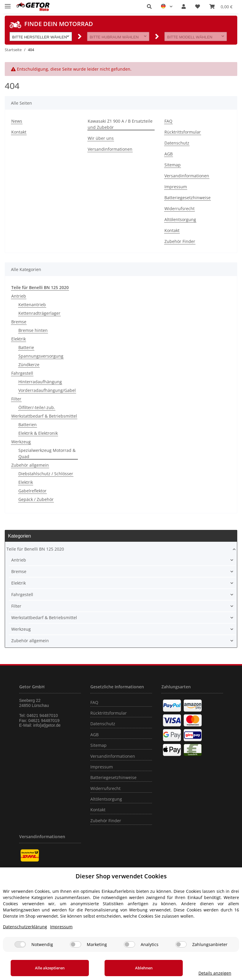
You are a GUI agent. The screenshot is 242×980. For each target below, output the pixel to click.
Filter (16, 399)
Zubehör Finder (180, 241)
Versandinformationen (110, 149)
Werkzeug (21, 442)
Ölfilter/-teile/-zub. (37, 407)
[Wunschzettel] (198, 7)
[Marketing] (76, 944)
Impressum (176, 187)
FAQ (168, 121)
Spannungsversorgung (41, 356)
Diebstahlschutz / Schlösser (46, 474)
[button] (149, 7)
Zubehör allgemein (30, 465)
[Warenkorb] (221, 7)
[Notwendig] (20, 944)
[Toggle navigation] (8, 4)
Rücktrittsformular (183, 132)
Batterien (28, 425)
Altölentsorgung (180, 219)
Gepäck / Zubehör (36, 499)
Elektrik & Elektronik (38, 433)
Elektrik (19, 339)
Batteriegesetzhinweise (187, 198)
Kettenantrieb (32, 305)
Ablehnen (134, 968)
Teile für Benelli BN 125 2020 (35, 549)
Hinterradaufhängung (40, 382)
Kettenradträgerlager (39, 313)
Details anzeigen (208, 973)
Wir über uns (101, 138)
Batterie (26, 347)
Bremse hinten (33, 330)
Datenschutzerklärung (25, 927)
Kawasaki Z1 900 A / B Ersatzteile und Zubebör (120, 124)
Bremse (19, 322)
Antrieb (19, 296)
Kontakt (19, 132)
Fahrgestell (22, 373)
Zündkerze (29, 365)
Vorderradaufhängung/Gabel (47, 390)
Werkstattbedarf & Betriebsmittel (44, 416)
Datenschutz (177, 143)
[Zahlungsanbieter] (181, 944)
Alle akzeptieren (47, 968)
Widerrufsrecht (180, 209)
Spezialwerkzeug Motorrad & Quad (47, 453)
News (17, 121)
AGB (169, 154)
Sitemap (173, 165)
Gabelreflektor (32, 491)
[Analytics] (129, 944)
